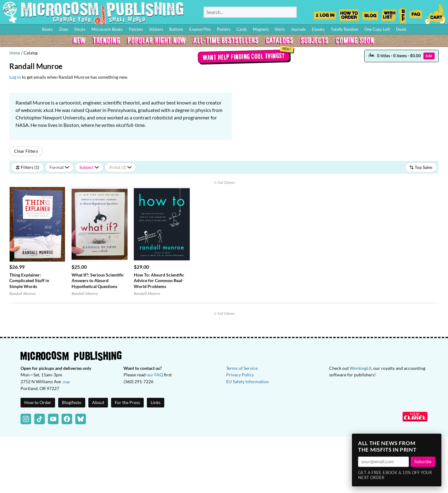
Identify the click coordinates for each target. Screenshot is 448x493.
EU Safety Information (247, 381)
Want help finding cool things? (243, 56)
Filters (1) (27, 167)
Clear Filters (26, 151)
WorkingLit (361, 368)
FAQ (416, 13)
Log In (325, 13)
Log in (15, 77)
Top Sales (421, 167)
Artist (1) (120, 167)
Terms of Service (242, 368)
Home (15, 53)
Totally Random (345, 29)
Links (156, 402)
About (98, 402)
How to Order (349, 13)
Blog (370, 13)
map (66, 382)
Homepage (93, 12)
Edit (429, 56)
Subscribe (423, 462)
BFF (403, 13)
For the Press (127, 402)
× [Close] (435, 440)
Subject (89, 167)
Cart (436, 13)
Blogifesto (72, 402)
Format (59, 167)
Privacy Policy (240, 375)
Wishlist (389, 13)
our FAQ (155, 375)
